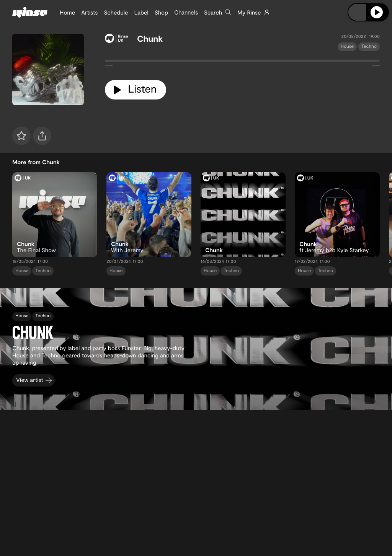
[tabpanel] (242, 62)
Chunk (150, 39)
